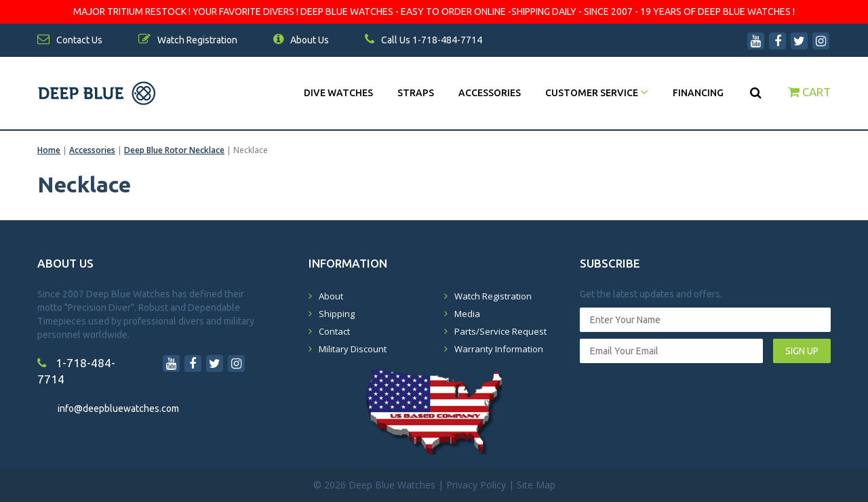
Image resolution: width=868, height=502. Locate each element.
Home (49, 150)
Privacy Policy (476, 485)
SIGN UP (802, 351)
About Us (301, 40)
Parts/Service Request (500, 331)
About (331, 296)
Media (467, 314)
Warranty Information (499, 349)
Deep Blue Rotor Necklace (174, 150)
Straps (416, 93)
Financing (698, 93)
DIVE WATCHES (338, 93)
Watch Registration (493, 296)
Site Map (536, 485)
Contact (334, 331)
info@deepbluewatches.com (118, 409)
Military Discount (353, 349)
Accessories (490, 93)
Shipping (337, 314)
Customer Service (597, 93)
